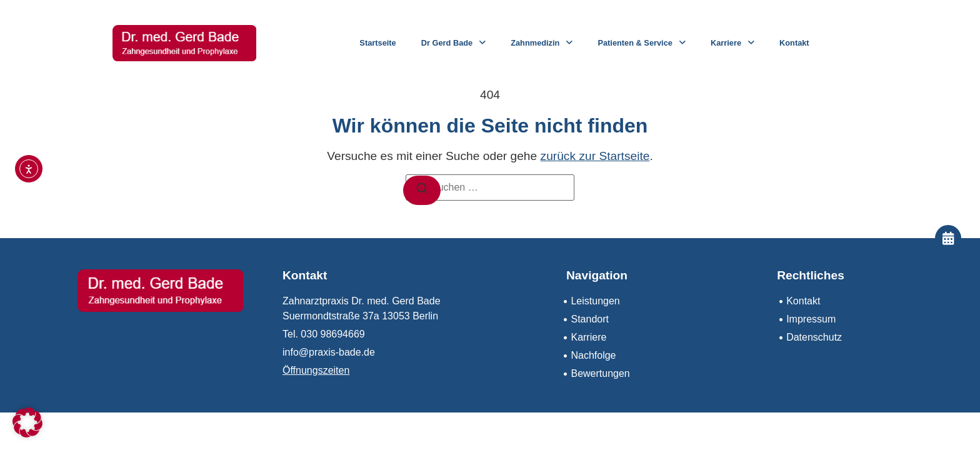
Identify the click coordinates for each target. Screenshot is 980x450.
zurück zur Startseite (595, 156)
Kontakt (794, 43)
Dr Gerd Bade (454, 43)
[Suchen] (422, 190)
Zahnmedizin (542, 43)
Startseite (377, 43)
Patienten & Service (642, 43)
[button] (27, 422)
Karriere (732, 43)
